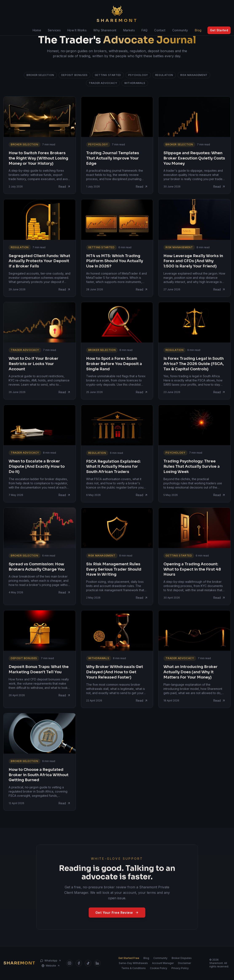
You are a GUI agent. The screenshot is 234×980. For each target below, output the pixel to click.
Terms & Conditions (134, 968)
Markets (129, 30)
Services (54, 30)
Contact (160, 30)
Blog (198, 30)
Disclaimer (185, 963)
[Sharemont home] (117, 14)
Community (180, 30)
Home (37, 30)
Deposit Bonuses (74, 75)
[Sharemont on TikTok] (88, 963)
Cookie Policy (159, 968)
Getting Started (108, 75)
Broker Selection (40, 75)
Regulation (164, 75)
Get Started (219, 30)
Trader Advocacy (103, 83)
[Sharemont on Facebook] (79, 963)
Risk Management (194, 75)
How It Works (77, 30)
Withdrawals (135, 83)
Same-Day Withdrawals (133, 963)
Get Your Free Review (117, 918)
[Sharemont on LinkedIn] (97, 963)
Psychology (138, 75)
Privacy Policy (180, 968)
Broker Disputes (182, 958)
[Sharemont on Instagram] (70, 963)
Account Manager (163, 963)
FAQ (144, 30)
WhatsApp (51, 961)
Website (51, 966)
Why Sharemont (105, 30)
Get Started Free (129, 958)
